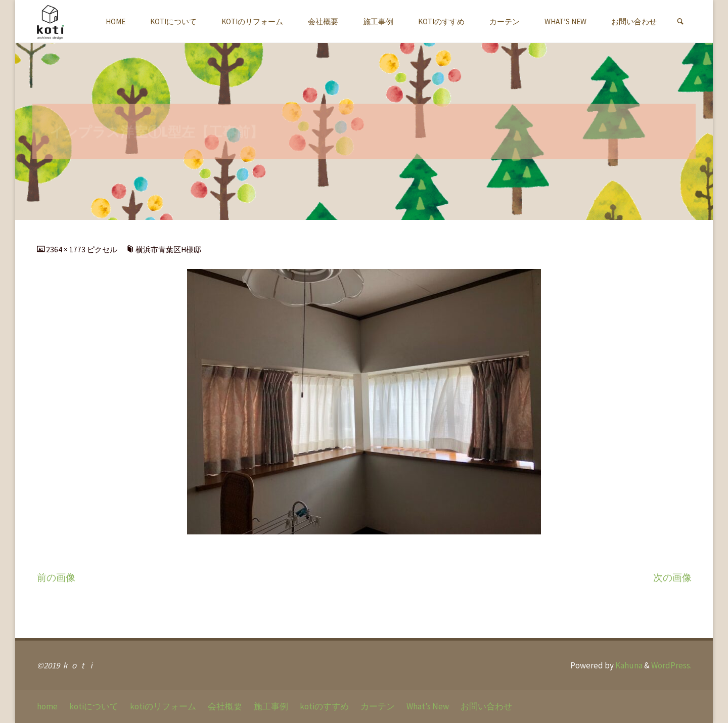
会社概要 (225, 706)
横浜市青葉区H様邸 (168, 250)
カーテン (378, 706)
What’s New (428, 706)
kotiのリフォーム (163, 706)
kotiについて (94, 706)
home (47, 706)
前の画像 (56, 578)
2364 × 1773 (66, 250)
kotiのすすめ (324, 706)
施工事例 (271, 706)
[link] (680, 22)
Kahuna (628, 665)
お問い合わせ (486, 706)
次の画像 (672, 578)
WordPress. (671, 665)
